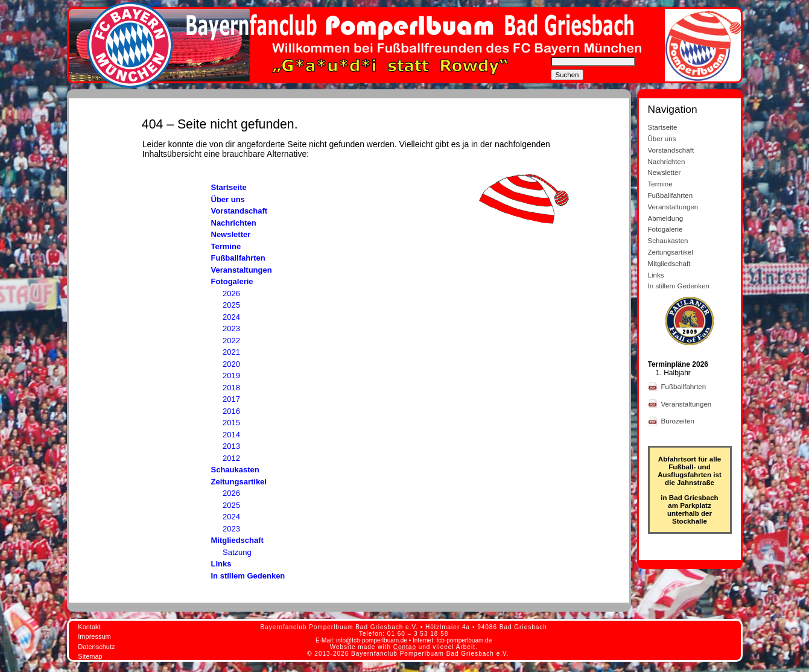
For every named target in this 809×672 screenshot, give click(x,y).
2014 (231, 435)
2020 (231, 364)
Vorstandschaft (240, 211)
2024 (231, 317)
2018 (231, 388)
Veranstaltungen (242, 270)
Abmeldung (666, 218)
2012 (231, 458)
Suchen (567, 75)
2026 (231, 293)
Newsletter (231, 234)
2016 (231, 411)
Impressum (94, 636)
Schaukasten (235, 470)
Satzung (237, 552)
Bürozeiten (679, 421)
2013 (231, 446)
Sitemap (90, 656)
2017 (231, 399)
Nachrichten (234, 223)
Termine (226, 246)
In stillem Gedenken (248, 576)
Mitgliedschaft (237, 540)
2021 (231, 352)
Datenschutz (96, 647)
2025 (231, 305)
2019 (231, 376)
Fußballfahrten (238, 258)
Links (221, 564)
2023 (231, 328)
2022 (231, 341)
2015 (231, 423)
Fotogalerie (232, 281)
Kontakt (89, 627)
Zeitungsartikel (239, 482)
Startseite (229, 187)
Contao (405, 647)
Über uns (228, 199)
